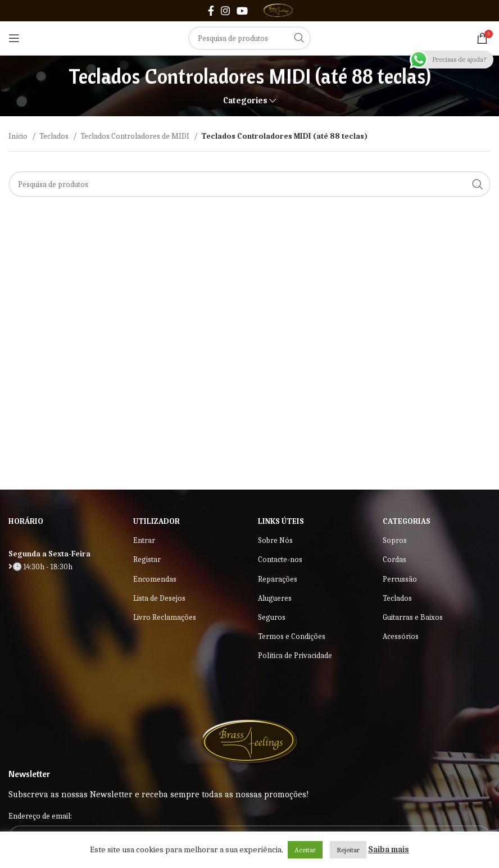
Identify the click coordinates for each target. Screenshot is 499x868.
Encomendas (155, 579)
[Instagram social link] (225, 11)
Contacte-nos (280, 559)
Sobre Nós (275, 540)
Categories (245, 101)
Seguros (272, 617)
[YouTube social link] (242, 11)
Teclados (55, 136)
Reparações (278, 579)
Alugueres (275, 598)
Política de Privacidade (295, 655)
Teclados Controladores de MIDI (136, 136)
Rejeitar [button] (348, 850)
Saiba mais (389, 849)
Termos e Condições (292, 636)
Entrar (144, 540)
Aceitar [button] (305, 850)
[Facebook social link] (211, 11)
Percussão (400, 579)
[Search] (249, 38)
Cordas (394, 559)
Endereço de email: (40, 816)
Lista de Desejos (159, 598)
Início (19, 136)
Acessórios (401, 636)
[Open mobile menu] (14, 38)
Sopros (395, 540)
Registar (147, 559)
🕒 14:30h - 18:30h (40, 567)
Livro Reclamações (165, 617)
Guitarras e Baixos (413, 617)
